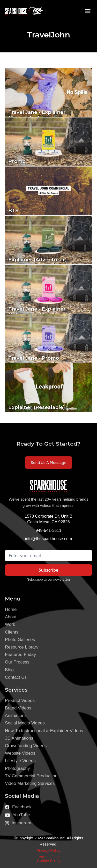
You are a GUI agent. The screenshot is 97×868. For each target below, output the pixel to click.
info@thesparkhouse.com (49, 539)
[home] (20, 11)
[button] (88, 11)
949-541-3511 (49, 530)
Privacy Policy (48, 850)
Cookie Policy (49, 861)
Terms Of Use (49, 857)
